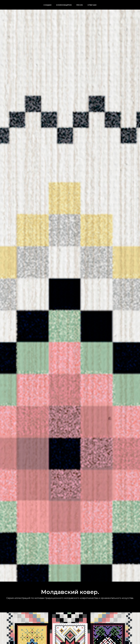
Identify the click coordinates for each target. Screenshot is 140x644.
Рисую (80, 5)
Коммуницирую (64, 5)
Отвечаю (92, 5)
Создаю (48, 5)
